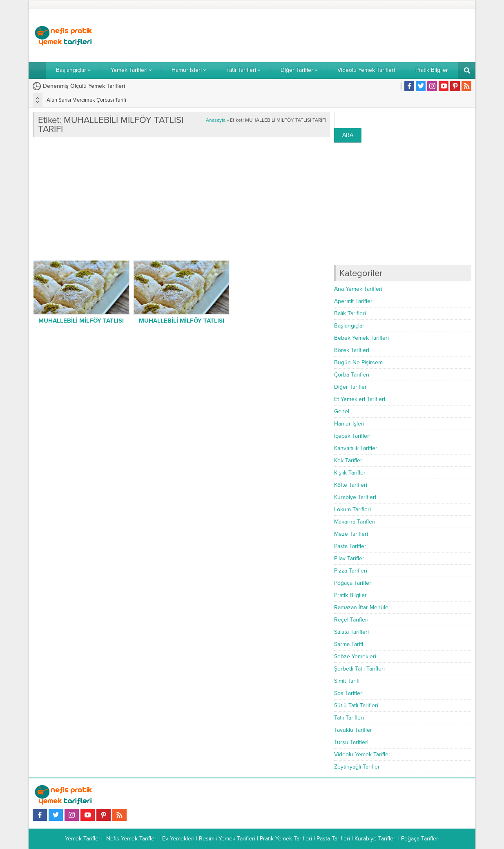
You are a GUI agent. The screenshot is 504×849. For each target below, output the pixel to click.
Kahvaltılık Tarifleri (356, 448)
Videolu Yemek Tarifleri (363, 754)
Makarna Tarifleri (355, 522)
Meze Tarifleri (351, 534)
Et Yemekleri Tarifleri (360, 399)
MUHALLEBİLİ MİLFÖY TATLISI (81, 321)
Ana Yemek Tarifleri (358, 289)
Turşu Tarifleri (351, 742)
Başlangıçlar (349, 326)
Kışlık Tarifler (350, 473)
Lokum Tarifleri (352, 509)
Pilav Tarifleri (350, 558)
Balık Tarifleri (350, 313)
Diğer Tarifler (350, 387)
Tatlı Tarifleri (349, 718)
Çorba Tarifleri (352, 375)
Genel (342, 411)
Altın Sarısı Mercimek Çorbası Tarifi (86, 100)
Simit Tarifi (347, 681)
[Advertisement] (323, 36)
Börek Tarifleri (352, 350)
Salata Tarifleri (351, 632)
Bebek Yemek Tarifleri (361, 338)
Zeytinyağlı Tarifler (357, 767)
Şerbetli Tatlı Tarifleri (359, 669)
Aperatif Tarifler (353, 301)
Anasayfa (216, 120)
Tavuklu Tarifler (353, 730)
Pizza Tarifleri (351, 571)
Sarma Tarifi (349, 644)
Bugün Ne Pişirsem (358, 362)
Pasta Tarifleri (351, 546)
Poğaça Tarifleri (353, 583)
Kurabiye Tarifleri (355, 497)
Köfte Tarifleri (351, 485)
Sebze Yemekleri (355, 656)
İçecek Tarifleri (352, 436)
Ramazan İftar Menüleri (363, 607)
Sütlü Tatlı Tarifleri (356, 705)
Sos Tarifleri (349, 693)
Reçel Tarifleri (351, 620)
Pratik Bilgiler (350, 595)
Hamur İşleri (349, 424)
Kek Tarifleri (349, 460)
